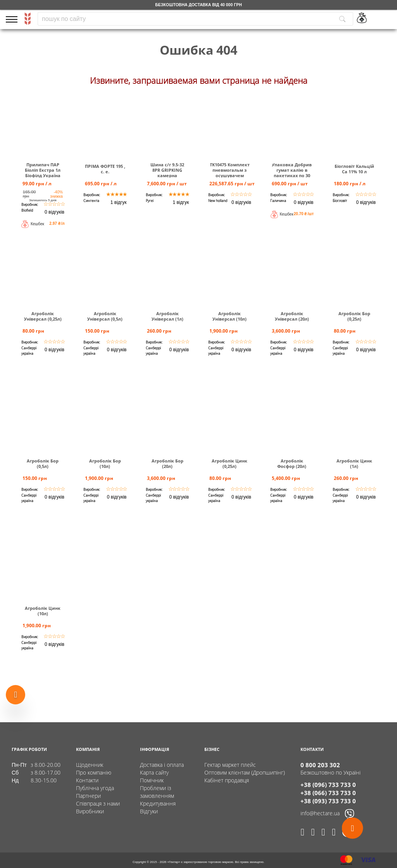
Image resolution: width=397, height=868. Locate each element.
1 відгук (119, 202)
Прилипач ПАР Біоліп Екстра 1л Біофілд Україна (43, 170)
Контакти (87, 780)
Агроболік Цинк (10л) (43, 611)
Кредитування (158, 803)
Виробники (90, 811)
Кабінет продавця (227, 780)
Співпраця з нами (98, 803)
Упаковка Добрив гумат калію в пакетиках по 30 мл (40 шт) (292, 173)
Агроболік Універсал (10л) (230, 316)
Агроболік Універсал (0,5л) (105, 316)
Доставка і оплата (162, 765)
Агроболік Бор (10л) (105, 464)
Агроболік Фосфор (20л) (292, 464)
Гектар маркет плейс (230, 765)
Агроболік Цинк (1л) (354, 464)
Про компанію (94, 772)
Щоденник (90, 765)
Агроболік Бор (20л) (167, 464)
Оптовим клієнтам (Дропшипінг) (245, 772)
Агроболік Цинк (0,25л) (230, 464)
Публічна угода (95, 788)
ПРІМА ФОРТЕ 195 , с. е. (105, 169)
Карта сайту (154, 772)
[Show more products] (16, 693)
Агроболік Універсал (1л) (167, 316)
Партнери (88, 796)
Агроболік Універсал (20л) (292, 316)
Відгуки (149, 811)
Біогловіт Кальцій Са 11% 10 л (354, 169)
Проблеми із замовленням (157, 792)
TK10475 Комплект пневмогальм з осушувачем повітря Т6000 (230, 173)
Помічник (152, 780)
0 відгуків (54, 212)
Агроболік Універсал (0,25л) (43, 316)
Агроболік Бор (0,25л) (354, 316)
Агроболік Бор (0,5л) (43, 464)
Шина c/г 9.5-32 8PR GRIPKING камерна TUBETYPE (167, 173)
